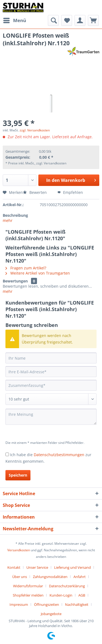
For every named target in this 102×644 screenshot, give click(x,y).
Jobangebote (51, 614)
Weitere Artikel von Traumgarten (38, 273)
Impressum (19, 604)
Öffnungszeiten (47, 604)
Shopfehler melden (28, 595)
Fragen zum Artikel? (26, 268)
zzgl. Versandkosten (35, 130)
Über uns (20, 577)
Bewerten (35, 192)
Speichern (18, 475)
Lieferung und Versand (72, 567)
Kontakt (14, 567)
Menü (15, 20)
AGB (82, 595)
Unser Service (37, 567)
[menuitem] (14, 20)
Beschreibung (15, 215)
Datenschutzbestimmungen (59, 455)
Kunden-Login (61, 595)
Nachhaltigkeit (77, 604)
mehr (8, 220)
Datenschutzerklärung (67, 586)
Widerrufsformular (28, 586)
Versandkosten (19, 550)
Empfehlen (70, 192)
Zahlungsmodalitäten (50, 577)
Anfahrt (80, 577)
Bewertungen (15, 281)
